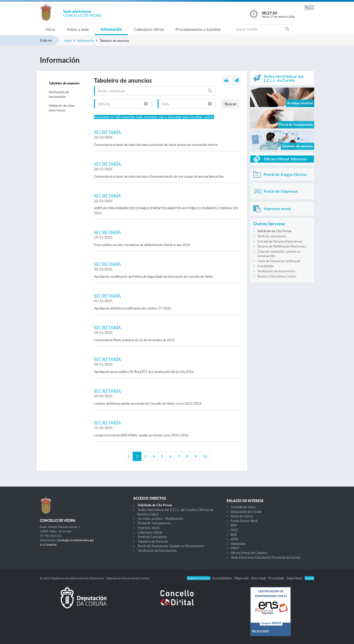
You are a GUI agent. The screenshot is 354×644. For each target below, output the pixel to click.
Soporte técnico (199, 578)
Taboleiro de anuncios (64, 83)
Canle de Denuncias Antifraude (279, 261)
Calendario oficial (149, 29)
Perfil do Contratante (153, 537)
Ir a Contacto (48, 544)
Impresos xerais (149, 528)
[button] (309, 8)
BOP (234, 525)
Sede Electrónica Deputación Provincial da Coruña (266, 557)
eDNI (234, 539)
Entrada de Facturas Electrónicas (280, 241)
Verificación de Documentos (157, 551)
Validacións (238, 544)
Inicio (50, 29)
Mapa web (242, 578)
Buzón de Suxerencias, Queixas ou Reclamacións (171, 546)
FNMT (235, 548)
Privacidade (277, 578)
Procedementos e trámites (198, 29)
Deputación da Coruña (246, 512)
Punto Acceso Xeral (244, 521)
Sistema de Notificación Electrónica (282, 246)
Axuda (309, 578)
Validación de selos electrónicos (62, 108)
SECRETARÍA (107, 132)
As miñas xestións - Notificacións (161, 519)
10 (205, 456)
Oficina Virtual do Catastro (249, 553)
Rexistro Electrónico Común (277, 276)
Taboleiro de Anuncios (153, 541)
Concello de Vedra (243, 507)
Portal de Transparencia (154, 523)
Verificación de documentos (59, 94)
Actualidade (265, 266)
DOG (234, 530)
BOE (234, 535)
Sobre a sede (78, 29)
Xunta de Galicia (242, 516)
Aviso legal (259, 578)
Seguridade (295, 578)
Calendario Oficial (150, 532)
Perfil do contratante (272, 236)
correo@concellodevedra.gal (75, 540)
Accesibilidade (222, 578)
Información (111, 29)
